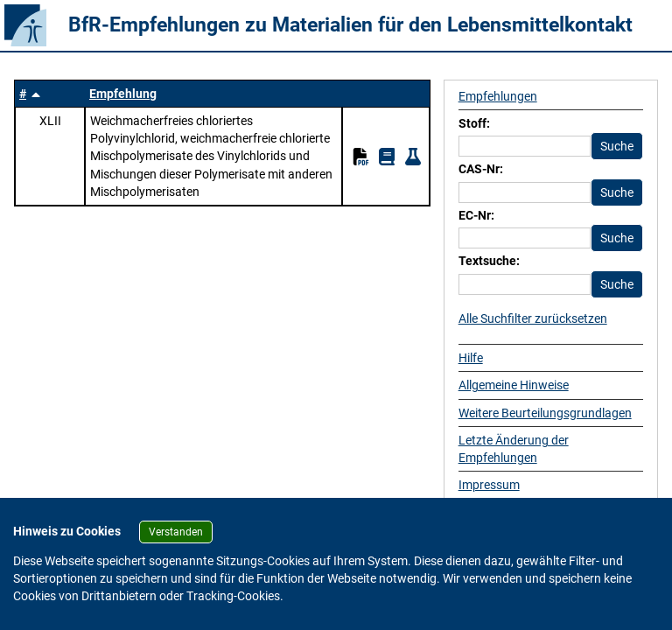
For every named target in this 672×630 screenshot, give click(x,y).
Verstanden (176, 532)
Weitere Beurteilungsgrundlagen (545, 413)
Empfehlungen (498, 96)
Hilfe (471, 358)
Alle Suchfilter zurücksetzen (533, 318)
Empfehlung (123, 94)
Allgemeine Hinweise (514, 385)
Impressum (489, 485)
